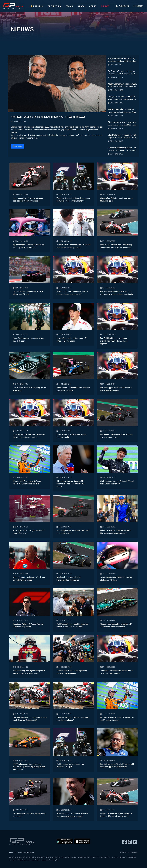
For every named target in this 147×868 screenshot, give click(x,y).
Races (81, 6)
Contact (17, 853)
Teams (69, 6)
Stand (93, 6)
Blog (11, 853)
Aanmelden (122, 6)
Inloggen (138, 6)
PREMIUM (37, 6)
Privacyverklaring (27, 853)
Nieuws (105, 6)
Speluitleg (54, 6)
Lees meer (17, 146)
